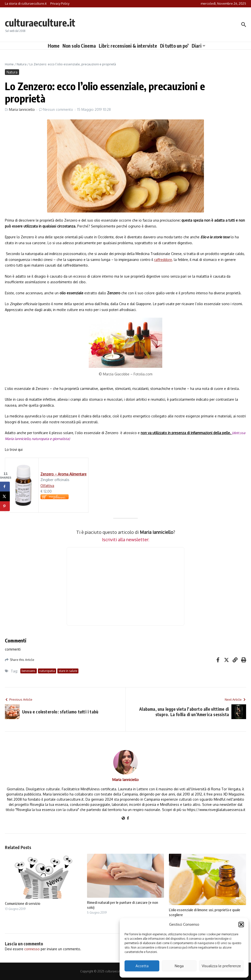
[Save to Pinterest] (5, 506)
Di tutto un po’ (174, 46)
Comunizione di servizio (23, 903)
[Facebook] (128, 818)
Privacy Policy (60, 3)
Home (54, 46)
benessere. (29, 671)
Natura (22, 64)
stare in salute (68, 671)
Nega (179, 966)
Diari (198, 46)
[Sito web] (123, 818)
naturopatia (47, 671)
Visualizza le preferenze (221, 966)
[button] (241, 924)
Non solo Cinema (79, 46)
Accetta (142, 966)
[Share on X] (5, 497)
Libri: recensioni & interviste (128, 46)
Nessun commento (58, 109)
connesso (32, 949)
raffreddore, (163, 260)
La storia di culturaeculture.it (26, 3)
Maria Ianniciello (22, 109)
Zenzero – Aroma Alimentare (63, 474)
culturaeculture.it (40, 23)
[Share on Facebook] (5, 487)
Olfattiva (47, 486)
